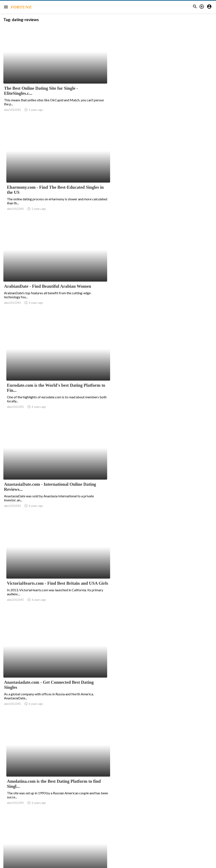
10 (101, 827)
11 (110, 827)
